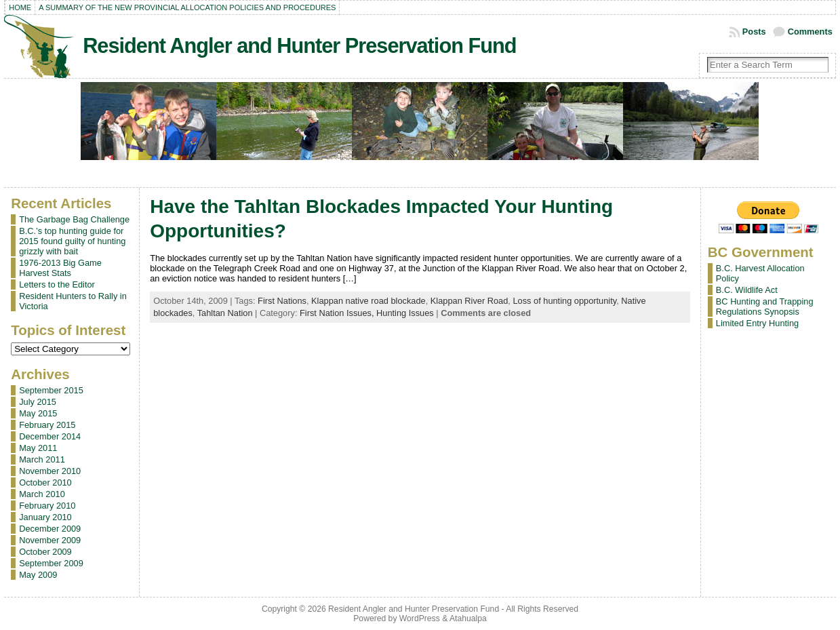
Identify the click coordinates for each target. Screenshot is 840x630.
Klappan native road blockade (368, 301)
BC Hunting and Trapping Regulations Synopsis (765, 307)
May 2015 (38, 413)
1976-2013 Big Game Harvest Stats (60, 268)
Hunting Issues (405, 313)
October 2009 (45, 552)
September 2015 (51, 390)
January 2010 (45, 517)
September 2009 (51, 563)
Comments (810, 32)
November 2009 (50, 540)
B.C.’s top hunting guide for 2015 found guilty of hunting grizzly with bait (72, 241)
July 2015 (38, 402)
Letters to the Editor (57, 284)
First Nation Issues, (338, 313)
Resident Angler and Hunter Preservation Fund (299, 46)
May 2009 (38, 575)
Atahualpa (468, 618)
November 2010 (50, 471)
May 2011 (38, 448)
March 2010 (42, 494)
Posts (754, 32)
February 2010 (47, 506)
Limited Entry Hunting (757, 323)
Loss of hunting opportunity (564, 301)
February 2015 (47, 425)
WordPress (420, 618)
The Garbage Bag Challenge (74, 219)
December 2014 (50, 436)
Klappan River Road (469, 301)
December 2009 (50, 529)
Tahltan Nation (225, 313)
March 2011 (42, 459)
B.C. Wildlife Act (747, 290)
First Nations (282, 301)
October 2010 (45, 483)
